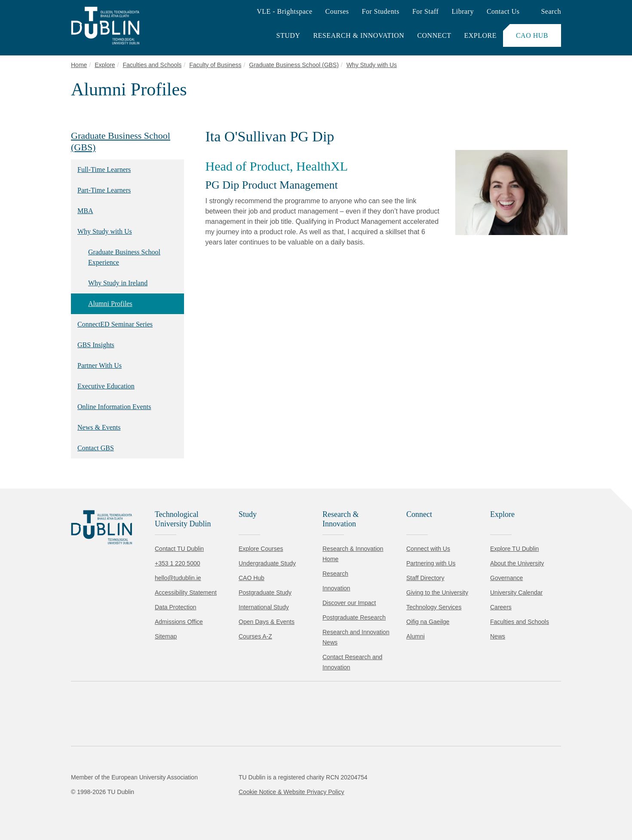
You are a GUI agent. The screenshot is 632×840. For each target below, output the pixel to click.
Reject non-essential (117, 808)
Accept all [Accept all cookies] (45, 808)
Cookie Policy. (181, 780)
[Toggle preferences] (186, 808)
